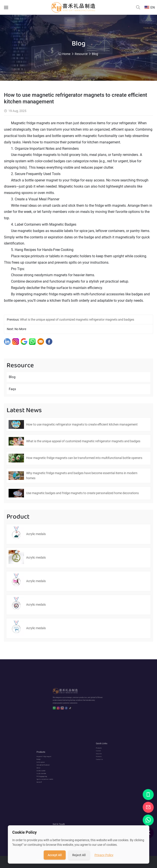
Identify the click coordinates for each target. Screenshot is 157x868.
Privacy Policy (104, 855)
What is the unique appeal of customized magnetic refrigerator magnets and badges (77, 320)
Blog (95, 54)
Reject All (79, 855)
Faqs (12, 389)
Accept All (55, 855)
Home (66, 54)
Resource (81, 54)
